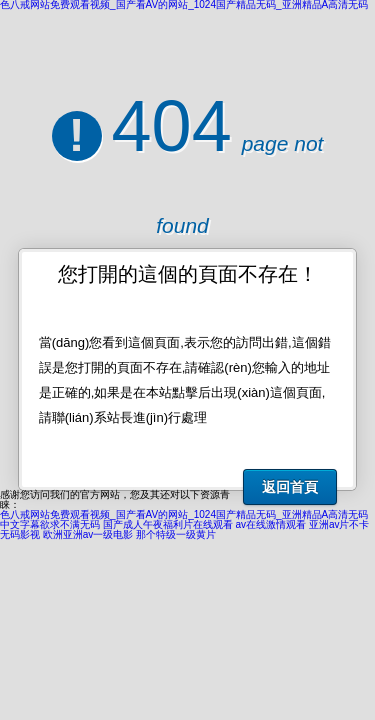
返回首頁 (290, 487)
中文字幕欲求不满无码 (50, 524)
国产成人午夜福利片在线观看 (168, 524)
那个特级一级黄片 (176, 534)
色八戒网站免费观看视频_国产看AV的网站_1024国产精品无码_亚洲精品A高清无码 (184, 514)
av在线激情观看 (271, 524)
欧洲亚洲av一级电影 (88, 534)
